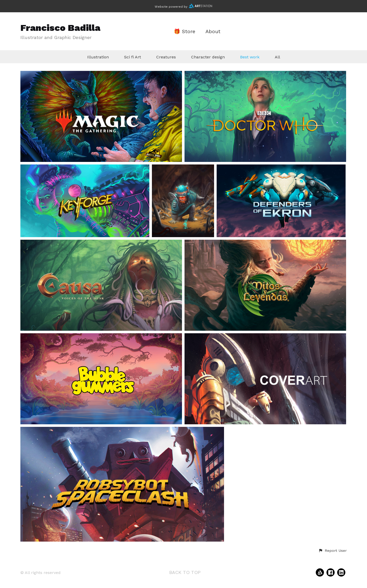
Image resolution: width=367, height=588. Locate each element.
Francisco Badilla (60, 28)
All (277, 57)
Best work (250, 57)
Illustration (98, 57)
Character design (208, 57)
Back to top (185, 572)
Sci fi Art (133, 57)
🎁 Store (185, 31)
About (213, 31)
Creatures (166, 57)
